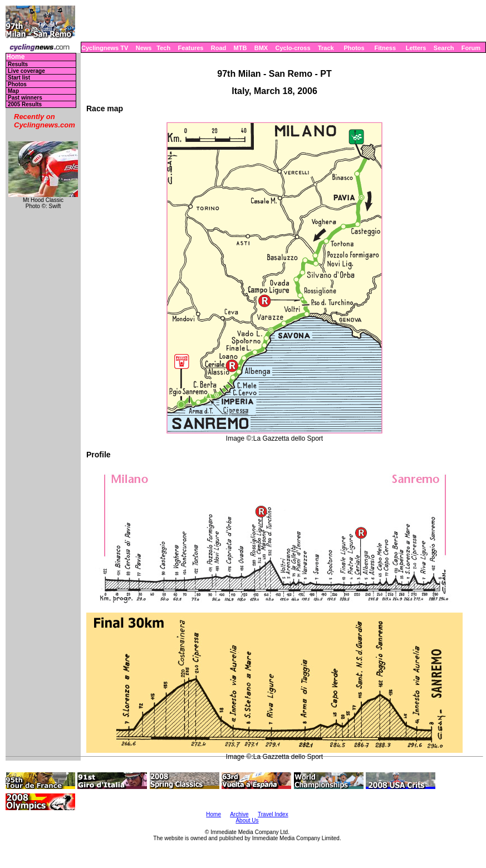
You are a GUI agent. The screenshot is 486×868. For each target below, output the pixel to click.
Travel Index (273, 814)
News (144, 48)
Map (13, 91)
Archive (239, 814)
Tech (163, 48)
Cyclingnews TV (105, 48)
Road (219, 48)
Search (444, 48)
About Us (247, 820)
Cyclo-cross (293, 48)
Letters (416, 48)
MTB (240, 48)
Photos (354, 48)
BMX (261, 48)
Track (326, 48)
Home (15, 57)
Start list (19, 78)
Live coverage (26, 71)
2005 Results (25, 104)
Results (18, 64)
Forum (471, 48)
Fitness (385, 48)
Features (191, 48)
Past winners (25, 98)
